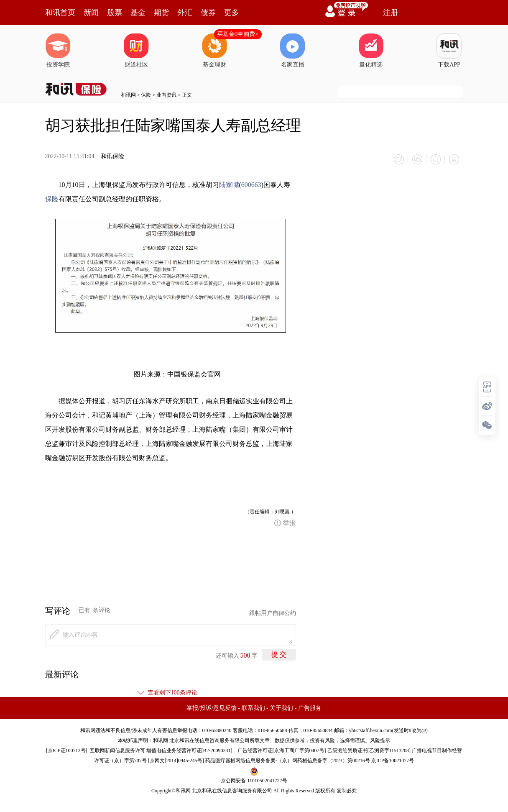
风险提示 (380, 740)
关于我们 (281, 708)
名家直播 (293, 51)
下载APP (449, 51)
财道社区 (136, 51)
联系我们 (253, 708)
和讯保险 (112, 156)
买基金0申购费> (238, 34)
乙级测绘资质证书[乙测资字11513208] (369, 751)
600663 (251, 185)
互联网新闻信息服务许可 (117, 751)
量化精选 (371, 51)
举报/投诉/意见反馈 (212, 708)
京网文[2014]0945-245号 (176, 761)
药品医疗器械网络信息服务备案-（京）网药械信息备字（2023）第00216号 (288, 761)
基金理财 (214, 51)
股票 (115, 13)
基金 (138, 13)
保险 (146, 95)
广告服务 (310, 708)
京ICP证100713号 (67, 751)
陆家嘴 (229, 185)
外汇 (185, 13)
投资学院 (58, 51)
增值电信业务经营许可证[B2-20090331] (189, 751)
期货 (161, 13)
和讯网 (128, 95)
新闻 (91, 13)
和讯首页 (60, 13)
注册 (391, 13)
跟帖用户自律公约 (273, 613)
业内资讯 (166, 95)
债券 (208, 13)
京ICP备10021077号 (393, 761)
